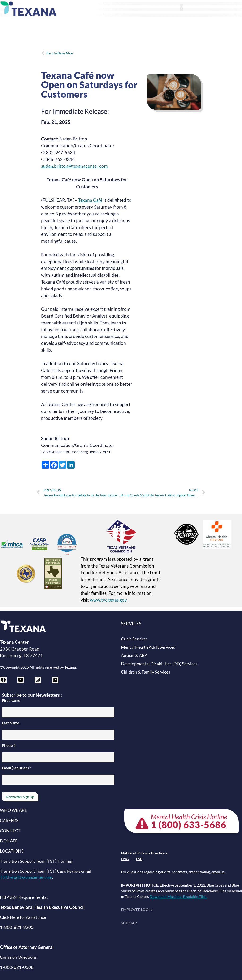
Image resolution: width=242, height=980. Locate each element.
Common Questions (18, 957)
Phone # (9, 745)
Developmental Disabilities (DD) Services (159, 664)
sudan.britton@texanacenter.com (74, 166)
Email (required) (16, 768)
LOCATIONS (12, 851)
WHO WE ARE (13, 810)
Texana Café (90, 200)
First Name (11, 700)
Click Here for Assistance (23, 917)
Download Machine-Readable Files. (178, 896)
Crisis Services (134, 639)
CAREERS (9, 820)
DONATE (9, 841)
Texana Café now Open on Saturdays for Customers (89, 85)
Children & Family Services (146, 672)
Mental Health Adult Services (148, 647)
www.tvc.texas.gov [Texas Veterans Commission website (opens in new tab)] (108, 600)
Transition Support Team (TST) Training (36, 861)
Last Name (11, 723)
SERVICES (131, 623)
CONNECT (10, 831)
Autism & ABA (134, 655)
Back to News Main (60, 53)
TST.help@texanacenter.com (26, 877)
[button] (182, 7)
